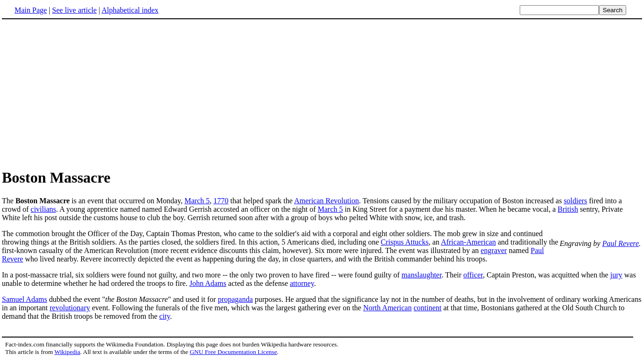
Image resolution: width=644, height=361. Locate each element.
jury (616, 275)
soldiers (576, 201)
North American (387, 308)
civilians (43, 209)
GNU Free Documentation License (233, 352)
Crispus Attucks (405, 242)
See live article (74, 10)
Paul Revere (621, 243)
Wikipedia (67, 352)
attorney (302, 283)
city (164, 316)
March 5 (197, 201)
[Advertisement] (81, 93)
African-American (468, 242)
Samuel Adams (24, 299)
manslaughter (421, 275)
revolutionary (70, 308)
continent (428, 308)
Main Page (31, 10)
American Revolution (326, 201)
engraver (494, 250)
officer (473, 275)
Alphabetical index (130, 10)
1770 (221, 201)
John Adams (208, 283)
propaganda (235, 299)
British (568, 209)
